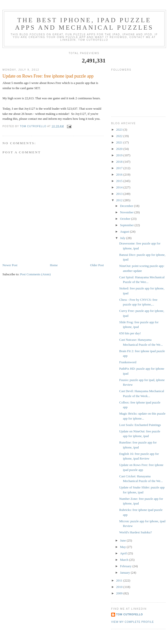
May (123, 547)
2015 (120, 181)
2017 (120, 168)
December (127, 206)
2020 (120, 149)
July (123, 238)
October (126, 219)
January (126, 573)
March (125, 560)
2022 (120, 136)
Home (54, 265)
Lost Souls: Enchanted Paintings (140, 425)
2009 (120, 593)
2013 (120, 194)
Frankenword (128, 362)
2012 (120, 200)
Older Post (97, 265)
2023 (120, 130)
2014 (120, 187)
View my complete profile (133, 622)
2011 (120, 580)
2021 (120, 142)
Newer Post (10, 265)
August (125, 231)
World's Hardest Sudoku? (135, 532)
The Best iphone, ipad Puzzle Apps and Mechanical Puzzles (84, 24)
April (124, 553)
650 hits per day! (130, 333)
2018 (120, 162)
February (126, 566)
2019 (120, 155)
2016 (120, 174)
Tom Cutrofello (130, 614)
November (127, 212)
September (127, 225)
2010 (120, 587)
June (123, 540)
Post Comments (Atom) (36, 274)
